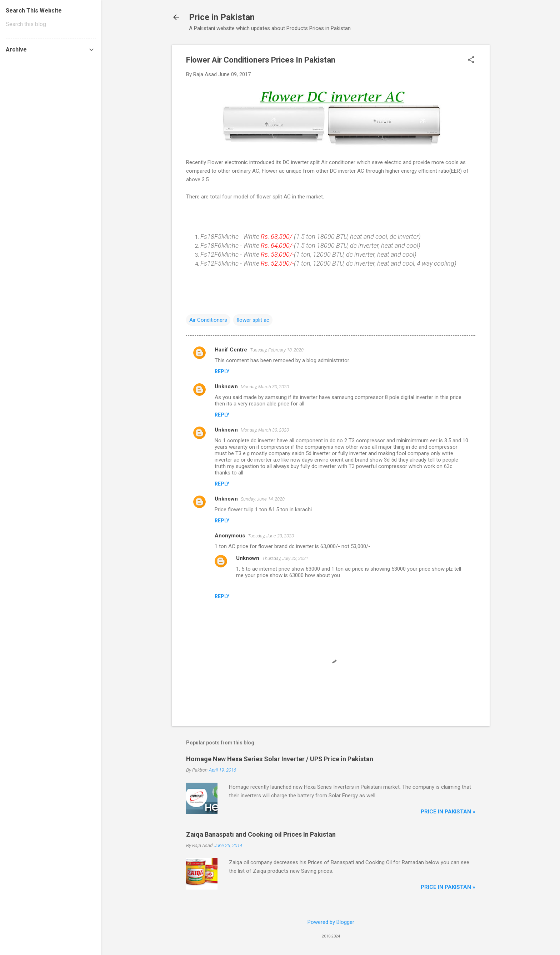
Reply (222, 371)
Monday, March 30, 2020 (265, 387)
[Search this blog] (51, 24)
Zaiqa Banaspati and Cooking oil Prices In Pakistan (261, 834)
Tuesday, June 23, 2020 (271, 536)
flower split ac (253, 320)
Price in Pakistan (222, 17)
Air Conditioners (208, 320)
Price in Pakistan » (448, 812)
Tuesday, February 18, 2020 (277, 350)
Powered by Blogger (331, 922)
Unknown (226, 387)
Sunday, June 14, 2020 (263, 499)
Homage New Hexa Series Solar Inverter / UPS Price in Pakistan (280, 759)
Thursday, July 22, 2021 (285, 558)
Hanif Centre (231, 350)
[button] (471, 60)
